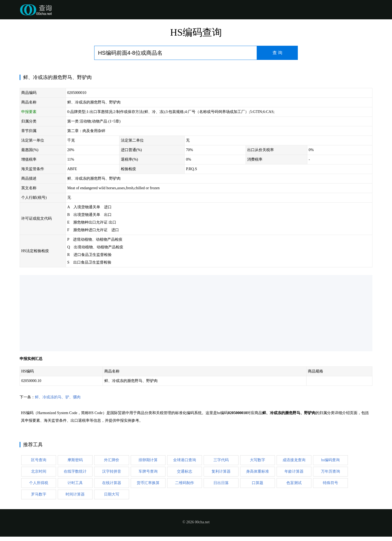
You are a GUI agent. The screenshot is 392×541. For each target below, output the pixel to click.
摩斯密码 (75, 460)
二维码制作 (185, 483)
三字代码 (221, 460)
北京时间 (39, 471)
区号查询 (39, 460)
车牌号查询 (148, 471)
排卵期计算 (148, 460)
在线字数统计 (75, 471)
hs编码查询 (330, 460)
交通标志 (185, 471)
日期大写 (112, 494)
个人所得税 (39, 483)
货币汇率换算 (148, 483)
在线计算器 (112, 483)
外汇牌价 (112, 460)
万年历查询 (330, 471)
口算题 (258, 483)
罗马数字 (39, 494)
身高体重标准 (258, 471)
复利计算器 (221, 471)
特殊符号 (330, 483)
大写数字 (258, 460)
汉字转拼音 (112, 471)
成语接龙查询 (294, 460)
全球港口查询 (185, 460)
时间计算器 (75, 494)
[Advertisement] (183, 313)
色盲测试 (294, 483)
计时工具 (75, 483)
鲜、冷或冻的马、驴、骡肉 (58, 397)
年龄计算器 (294, 471)
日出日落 (221, 483)
